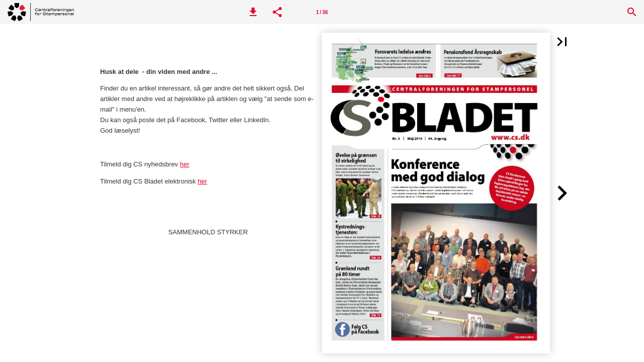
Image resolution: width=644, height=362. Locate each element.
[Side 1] (322, 12)
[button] (253, 12)
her (184, 164)
